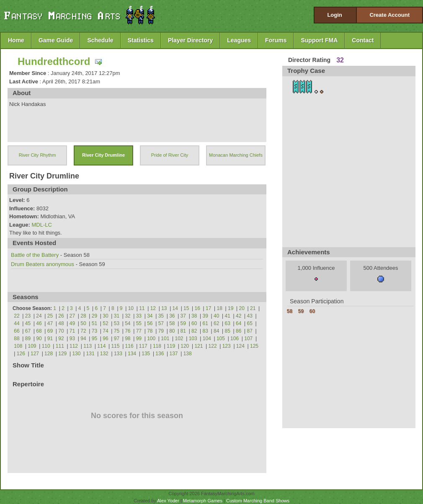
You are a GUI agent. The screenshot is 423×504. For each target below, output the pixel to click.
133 (118, 354)
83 (205, 331)
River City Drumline (103, 155)
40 (216, 316)
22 (17, 316)
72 (83, 331)
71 (72, 331)
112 (74, 346)
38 (194, 316)
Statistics (141, 40)
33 (139, 316)
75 (117, 331)
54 (128, 323)
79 (161, 331)
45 (28, 323)
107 (248, 339)
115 (115, 346)
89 (28, 339)
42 (239, 316)
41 (228, 316)
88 (17, 339)
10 (131, 308)
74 (105, 331)
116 (129, 346)
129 (62, 354)
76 (128, 331)
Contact (363, 40)
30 (105, 316)
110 (46, 346)
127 (35, 354)
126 (21, 354)
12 (153, 308)
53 (117, 323)
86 (239, 331)
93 (72, 339)
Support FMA (319, 40)
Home (16, 40)
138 (188, 354)
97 (117, 339)
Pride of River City (170, 155)
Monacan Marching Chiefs (236, 155)
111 (60, 346)
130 (76, 354)
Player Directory (190, 40)
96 (105, 339)
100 (151, 339)
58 (172, 323)
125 (254, 346)
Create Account (389, 15)
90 (39, 339)
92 (61, 339)
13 (164, 308)
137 (174, 354)
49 (72, 323)
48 (61, 323)
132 (104, 354)
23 (28, 316)
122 (213, 346)
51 (94, 323)
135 (146, 354)
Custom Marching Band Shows (258, 501)
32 (128, 316)
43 (250, 316)
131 (90, 354)
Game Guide (56, 40)
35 (161, 316)
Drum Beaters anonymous (43, 264)
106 (235, 339)
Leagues (239, 40)
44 (17, 323)
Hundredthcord (54, 61)
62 (216, 323)
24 (39, 316)
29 (94, 316)
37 (183, 316)
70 (61, 331)
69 (50, 331)
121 (199, 346)
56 (150, 323)
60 (194, 323)
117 (143, 346)
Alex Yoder (168, 501)
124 (240, 346)
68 (39, 331)
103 (193, 339)
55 (139, 323)
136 (160, 354)
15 (186, 308)
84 (216, 331)
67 (28, 331)
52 (105, 323)
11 (142, 308)
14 (175, 308)
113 (88, 346)
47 (50, 323)
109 (32, 346)
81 (183, 331)
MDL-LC (41, 225)
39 (205, 316)
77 (139, 331)
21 (253, 308)
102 (179, 339)
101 (165, 339)
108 (18, 346)
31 (117, 316)
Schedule (100, 40)
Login (334, 15)
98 (128, 339)
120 (185, 346)
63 (228, 323)
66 (17, 331)
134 (132, 354)
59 (183, 323)
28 (83, 316)
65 (250, 323)
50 (83, 323)
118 (157, 346)
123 (227, 346)
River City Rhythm (37, 155)
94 (83, 339)
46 (39, 323)
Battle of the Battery (35, 255)
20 (242, 308)
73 (94, 331)
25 (50, 316)
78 (150, 331)
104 (207, 339)
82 (194, 331)
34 (150, 316)
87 (250, 331)
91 (50, 339)
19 (231, 308)
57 (161, 323)
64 (239, 323)
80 (172, 331)
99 (139, 339)
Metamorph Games (203, 501)
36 (172, 316)
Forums (276, 40)
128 (49, 354)
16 (197, 308)
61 (205, 323)
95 (94, 339)
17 (208, 308)
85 (228, 331)
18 (220, 308)
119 (171, 346)
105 (221, 339)
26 (61, 316)
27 (72, 316)
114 (101, 346)
